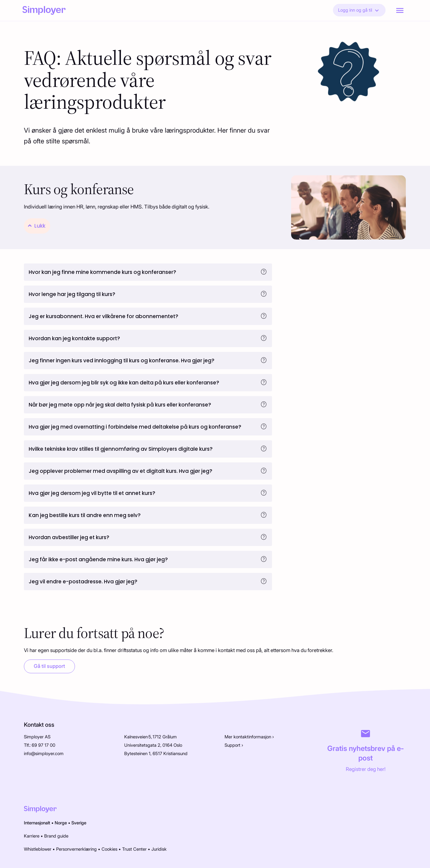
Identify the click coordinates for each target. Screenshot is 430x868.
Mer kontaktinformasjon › (249, 737)
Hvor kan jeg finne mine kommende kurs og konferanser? (102, 272)
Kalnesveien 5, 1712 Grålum (150, 737)
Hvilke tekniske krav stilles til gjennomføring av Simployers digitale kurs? (121, 449)
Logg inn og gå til (359, 10)
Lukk (40, 226)
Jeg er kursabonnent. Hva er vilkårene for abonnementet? (103, 316)
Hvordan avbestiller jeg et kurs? (69, 537)
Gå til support (49, 666)
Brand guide (56, 836)
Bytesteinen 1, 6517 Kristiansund (156, 754)
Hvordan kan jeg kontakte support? (74, 338)
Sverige (79, 823)
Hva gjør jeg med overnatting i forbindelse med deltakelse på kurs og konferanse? (135, 427)
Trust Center (134, 849)
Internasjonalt (37, 823)
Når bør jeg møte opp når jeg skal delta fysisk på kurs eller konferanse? (120, 405)
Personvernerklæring (76, 849)
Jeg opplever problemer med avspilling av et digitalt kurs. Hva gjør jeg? (120, 471)
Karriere (32, 836)
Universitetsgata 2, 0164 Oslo (153, 745)
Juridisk (159, 849)
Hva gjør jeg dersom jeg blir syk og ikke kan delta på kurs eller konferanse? (124, 383)
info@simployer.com (44, 754)
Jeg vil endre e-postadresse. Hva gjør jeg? (83, 582)
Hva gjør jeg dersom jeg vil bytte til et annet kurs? (92, 493)
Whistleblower (38, 849)
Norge (61, 823)
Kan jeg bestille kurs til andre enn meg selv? (85, 515)
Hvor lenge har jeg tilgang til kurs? (72, 294)
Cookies (109, 849)
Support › (234, 745)
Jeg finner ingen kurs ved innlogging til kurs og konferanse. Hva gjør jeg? (122, 361)
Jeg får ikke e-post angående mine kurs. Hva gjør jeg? (98, 559)
